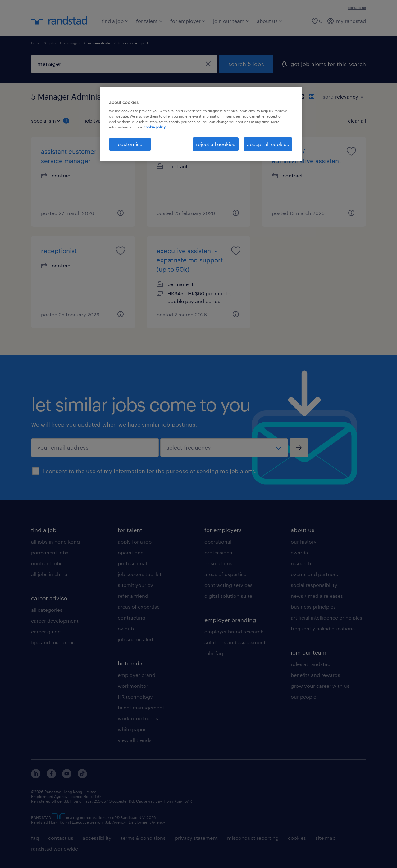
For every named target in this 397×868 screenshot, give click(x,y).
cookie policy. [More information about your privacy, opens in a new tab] (155, 127)
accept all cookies (268, 144)
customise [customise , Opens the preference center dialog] (130, 144)
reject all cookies (216, 144)
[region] (201, 124)
